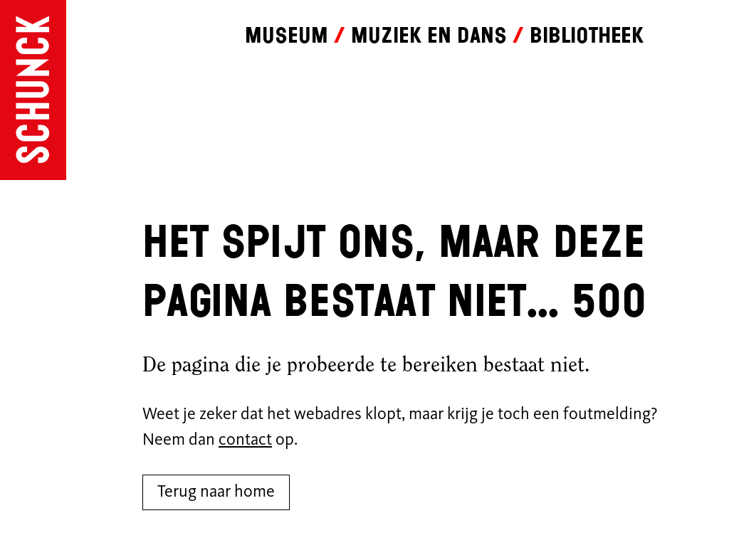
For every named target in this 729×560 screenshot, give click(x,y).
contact (245, 440)
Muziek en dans (429, 36)
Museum (287, 36)
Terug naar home (216, 492)
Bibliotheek (587, 36)
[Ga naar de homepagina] (33, 90)
